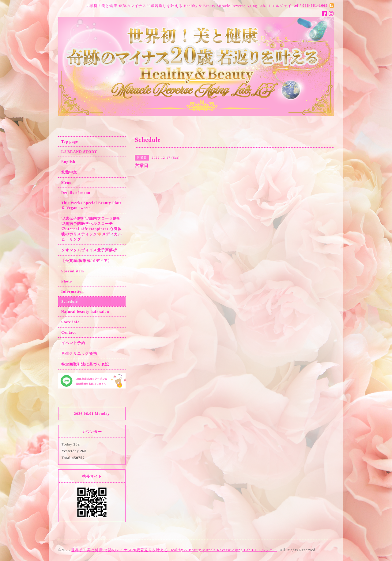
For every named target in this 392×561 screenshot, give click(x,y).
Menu (66, 183)
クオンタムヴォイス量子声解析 (89, 250)
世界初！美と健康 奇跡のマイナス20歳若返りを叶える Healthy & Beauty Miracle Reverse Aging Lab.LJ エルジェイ (174, 550)
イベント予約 (73, 343)
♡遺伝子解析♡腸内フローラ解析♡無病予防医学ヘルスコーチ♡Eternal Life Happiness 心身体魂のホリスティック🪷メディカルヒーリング (92, 229)
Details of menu (76, 193)
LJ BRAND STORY (79, 152)
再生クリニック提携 (79, 354)
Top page (70, 142)
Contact (69, 332)
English (68, 162)
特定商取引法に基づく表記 (85, 364)
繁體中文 (69, 172)
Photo (67, 281)
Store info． (72, 322)
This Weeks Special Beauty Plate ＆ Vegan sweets (91, 205)
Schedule (70, 301)
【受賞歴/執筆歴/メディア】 (87, 261)
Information (73, 291)
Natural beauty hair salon (85, 312)
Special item (73, 271)
